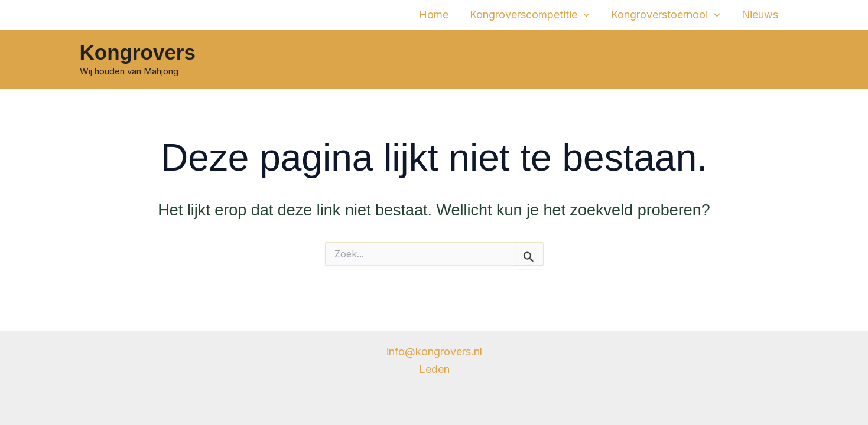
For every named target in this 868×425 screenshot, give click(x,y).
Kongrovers (138, 52)
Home (434, 14)
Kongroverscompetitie (530, 15)
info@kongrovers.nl (434, 352)
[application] (583, 15)
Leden (434, 369)
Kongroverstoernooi (666, 15)
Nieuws (760, 14)
